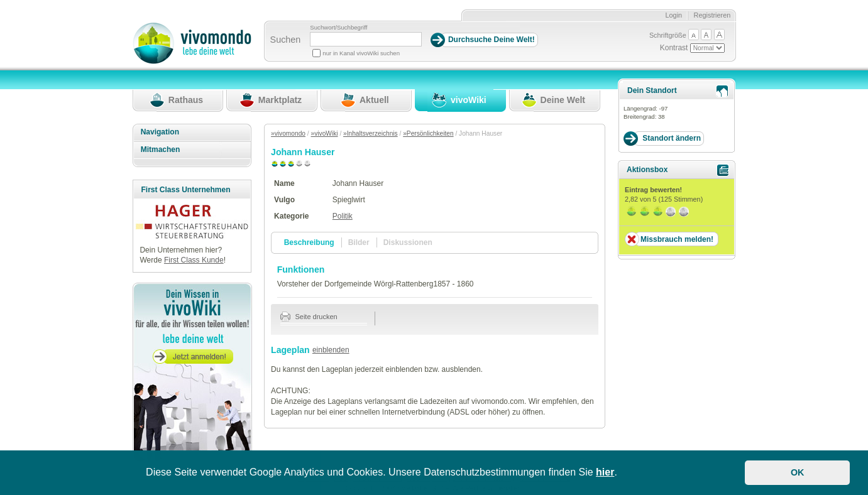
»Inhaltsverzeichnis (371, 133)
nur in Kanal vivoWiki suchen (361, 53)
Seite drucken (309, 317)
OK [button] (798, 472)
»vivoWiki (325, 133)
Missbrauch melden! (677, 239)
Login (673, 15)
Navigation (160, 132)
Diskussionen (408, 242)
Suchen (286, 40)
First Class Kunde (194, 260)
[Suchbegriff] (366, 39)
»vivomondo (288, 133)
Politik (343, 216)
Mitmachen (161, 150)
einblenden (331, 350)
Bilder (359, 242)
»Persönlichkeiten (428, 133)
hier (605, 472)
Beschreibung (309, 242)
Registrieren (712, 15)
